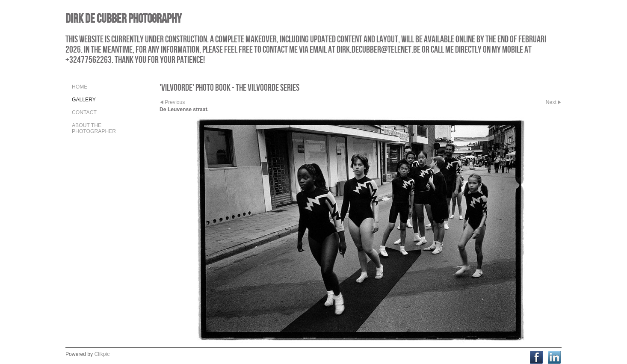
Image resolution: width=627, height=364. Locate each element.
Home (80, 87)
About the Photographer (94, 128)
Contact (84, 112)
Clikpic (102, 354)
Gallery (84, 100)
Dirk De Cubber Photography (123, 18)
